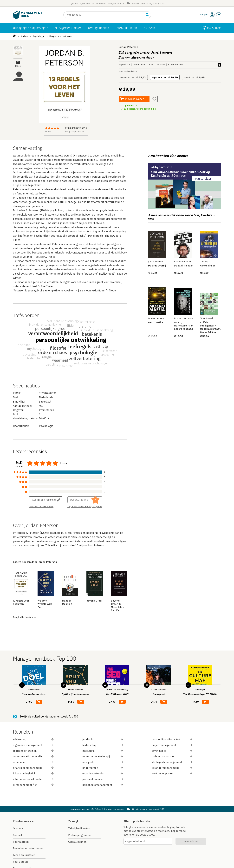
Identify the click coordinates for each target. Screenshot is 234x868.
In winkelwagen (135, 99)
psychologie (172, 751)
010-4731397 (214, 28)
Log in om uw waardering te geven (85, 507)
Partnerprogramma (80, 835)
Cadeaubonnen (77, 842)
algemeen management (33, 745)
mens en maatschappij (103, 756)
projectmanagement (172, 745)
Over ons (18, 829)
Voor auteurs (21, 862)
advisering (33, 739)
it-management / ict (33, 785)
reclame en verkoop (172, 756)
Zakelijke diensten (79, 829)
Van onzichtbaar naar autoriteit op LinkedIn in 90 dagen (181, 174)
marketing (103, 751)
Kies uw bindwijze (128, 72)
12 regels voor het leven (60, 36)
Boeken (24, 36)
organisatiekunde (103, 774)
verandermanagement (172, 768)
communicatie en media (33, 756)
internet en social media (33, 779)
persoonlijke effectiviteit (172, 739)
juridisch (103, 739)
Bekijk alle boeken (23, 617)
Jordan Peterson (128, 47)
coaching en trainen (33, 751)
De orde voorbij (157, 266)
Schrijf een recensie (44, 500)
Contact (18, 835)
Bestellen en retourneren (28, 848)
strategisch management (172, 762)
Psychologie (38, 36)
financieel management (33, 768)
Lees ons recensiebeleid (41, 507)
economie (33, 762)
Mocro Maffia (156, 322)
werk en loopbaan (172, 774)
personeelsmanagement (103, 785)
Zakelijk (73, 821)
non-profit (103, 762)
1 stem (48, 132)
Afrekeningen (208, 266)
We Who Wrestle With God (45, 604)
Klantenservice (23, 821)
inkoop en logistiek (33, 774)
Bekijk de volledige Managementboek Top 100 (49, 717)
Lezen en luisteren (24, 855)
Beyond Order (94, 601)
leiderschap (103, 745)
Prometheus (46, 410)
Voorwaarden (21, 842)
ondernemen (103, 768)
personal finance (103, 779)
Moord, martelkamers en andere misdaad (184, 326)
